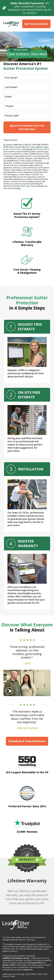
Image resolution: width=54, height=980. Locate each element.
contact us (28, 970)
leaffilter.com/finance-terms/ (16, 958)
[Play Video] (27, 683)
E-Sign (32, 147)
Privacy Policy (43, 149)
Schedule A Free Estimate (27, 741)
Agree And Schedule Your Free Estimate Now (27, 127)
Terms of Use (15, 149)
